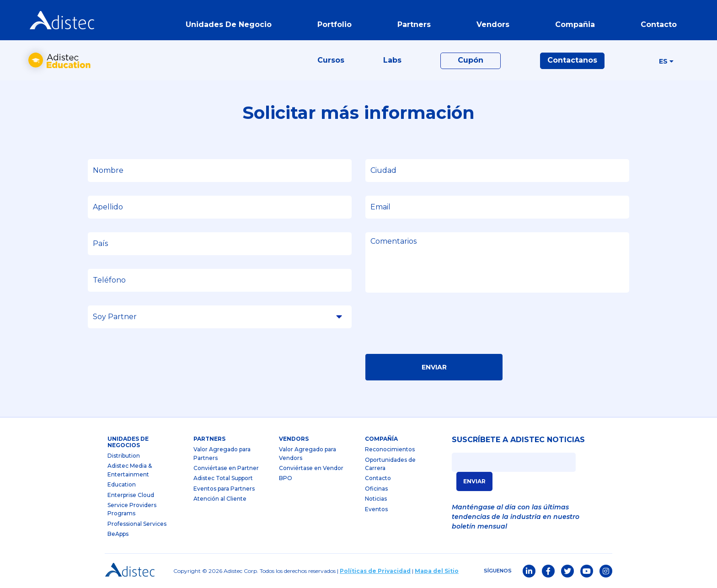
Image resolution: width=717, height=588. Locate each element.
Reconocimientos (390, 449)
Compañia (575, 24)
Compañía (381, 439)
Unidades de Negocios (128, 442)
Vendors (294, 439)
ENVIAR (474, 481)
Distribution (124, 456)
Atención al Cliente (220, 499)
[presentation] (435, 326)
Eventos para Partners (224, 489)
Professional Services (137, 524)
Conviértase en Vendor (311, 468)
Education (122, 484)
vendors (493, 24)
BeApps (118, 534)
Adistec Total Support (223, 478)
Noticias (376, 499)
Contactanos (572, 60)
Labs (392, 60)
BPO (286, 478)
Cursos (331, 60)
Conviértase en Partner (226, 468)
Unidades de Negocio (229, 24)
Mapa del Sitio (437, 571)
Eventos (376, 509)
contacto (659, 24)
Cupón (471, 60)
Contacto (378, 478)
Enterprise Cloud (131, 495)
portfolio (334, 24)
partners (414, 24)
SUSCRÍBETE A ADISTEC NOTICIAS (518, 440)
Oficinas (376, 489)
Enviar (434, 367)
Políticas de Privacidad (375, 571)
